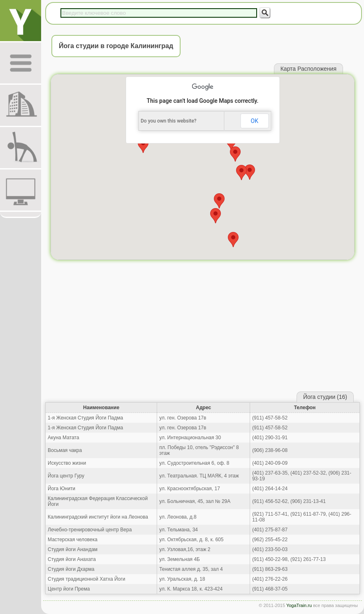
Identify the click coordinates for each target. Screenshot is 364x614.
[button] (216, 216)
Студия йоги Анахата (72, 559)
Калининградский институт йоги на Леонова (98, 517)
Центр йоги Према (69, 589)
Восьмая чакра (65, 450)
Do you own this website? (169, 121)
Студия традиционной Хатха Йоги (86, 579)
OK (255, 121)
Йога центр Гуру (66, 476)
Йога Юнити (61, 489)
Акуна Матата (63, 438)
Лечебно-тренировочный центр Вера (90, 530)
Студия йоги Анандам (73, 549)
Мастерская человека (73, 540)
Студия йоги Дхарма (71, 569)
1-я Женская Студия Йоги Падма (85, 418)
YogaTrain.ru (299, 605)
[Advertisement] (203, 328)
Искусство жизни (67, 463)
